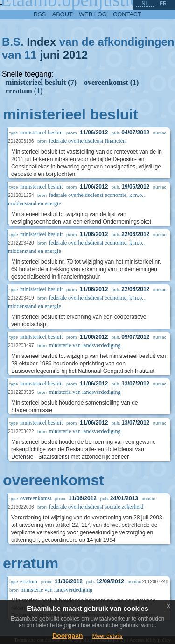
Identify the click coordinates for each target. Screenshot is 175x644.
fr (163, 3)
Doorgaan (67, 636)
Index (41, 42)
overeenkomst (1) (111, 82)
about (63, 14)
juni (50, 55)
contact (127, 14)
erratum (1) (24, 91)
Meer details (107, 636)
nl (145, 3)
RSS (40, 14)
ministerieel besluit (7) (41, 82)
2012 (75, 55)
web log (93, 14)
